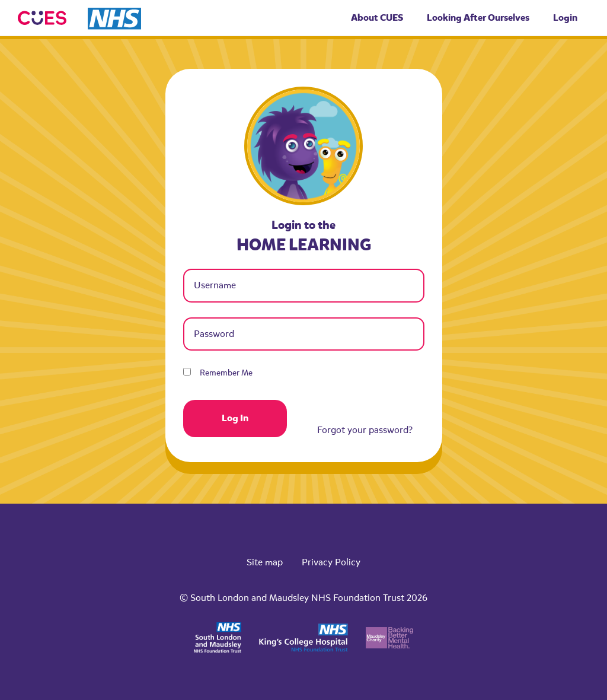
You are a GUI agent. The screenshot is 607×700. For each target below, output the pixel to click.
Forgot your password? (365, 430)
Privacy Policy (331, 562)
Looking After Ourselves (478, 17)
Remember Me (218, 373)
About (377, 17)
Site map (265, 562)
